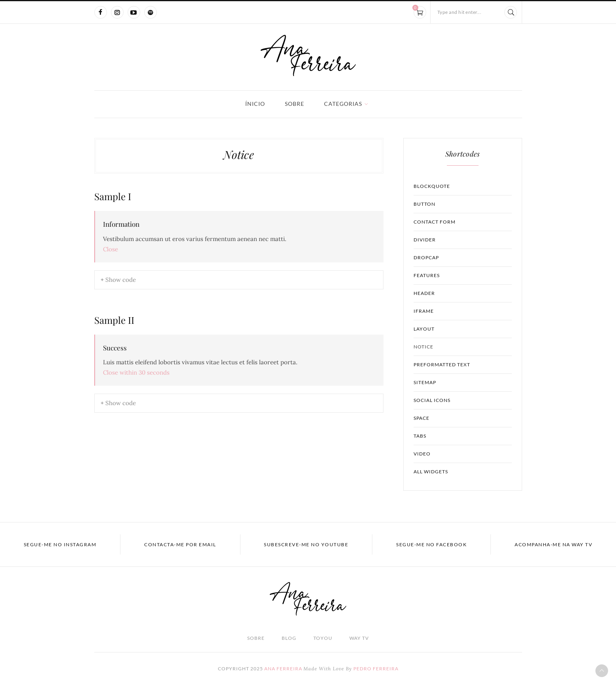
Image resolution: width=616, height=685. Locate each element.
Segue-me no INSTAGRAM (60, 544)
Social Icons (432, 400)
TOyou (323, 638)
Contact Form (435, 222)
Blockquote (432, 186)
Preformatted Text (442, 365)
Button (424, 204)
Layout (424, 329)
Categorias (343, 104)
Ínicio (255, 104)
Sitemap (425, 382)
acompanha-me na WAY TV (553, 544)
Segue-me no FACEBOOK (431, 544)
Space (421, 418)
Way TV (359, 638)
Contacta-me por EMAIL (180, 544)
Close (111, 249)
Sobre (295, 104)
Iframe (424, 311)
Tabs (420, 436)
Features (427, 275)
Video (422, 454)
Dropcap (426, 257)
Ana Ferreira (283, 669)
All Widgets (431, 472)
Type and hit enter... (460, 12)
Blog (289, 638)
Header (424, 293)
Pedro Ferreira (376, 669)
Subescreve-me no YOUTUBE (306, 544)
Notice (423, 347)
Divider (425, 240)
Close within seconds (136, 372)
